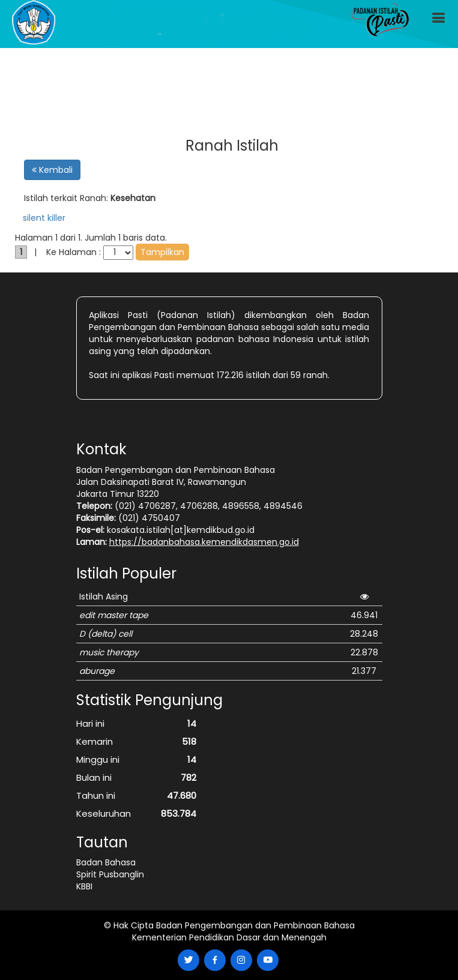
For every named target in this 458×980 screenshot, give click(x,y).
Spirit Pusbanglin (110, 874)
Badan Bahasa (106, 862)
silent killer (44, 218)
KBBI (84, 886)
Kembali (52, 170)
